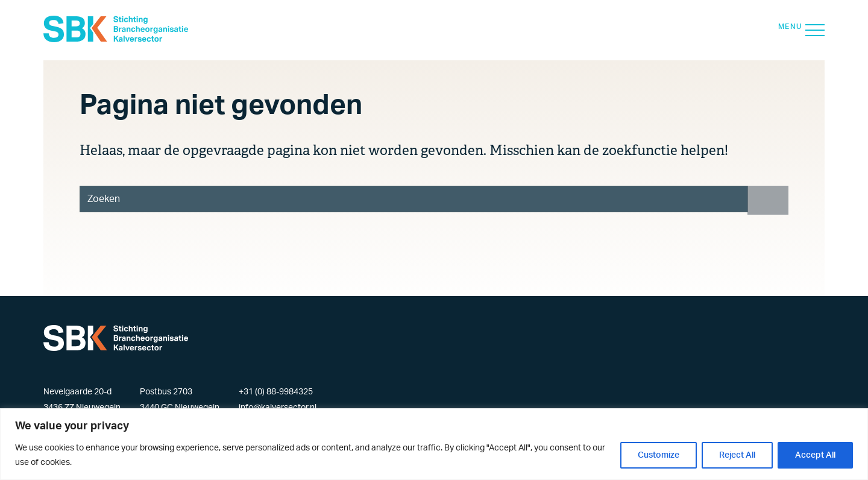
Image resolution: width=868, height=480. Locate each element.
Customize (659, 455)
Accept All (815, 455)
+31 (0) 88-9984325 (276, 392)
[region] (434, 444)
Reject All (737, 455)
